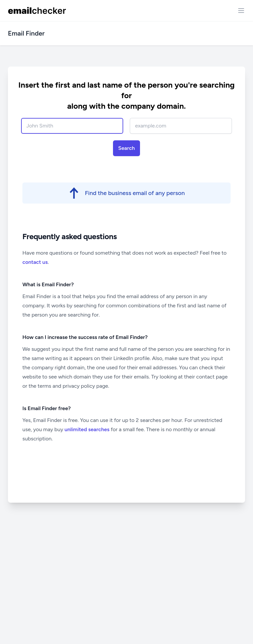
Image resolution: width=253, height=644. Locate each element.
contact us (35, 262)
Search (127, 148)
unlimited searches (87, 429)
